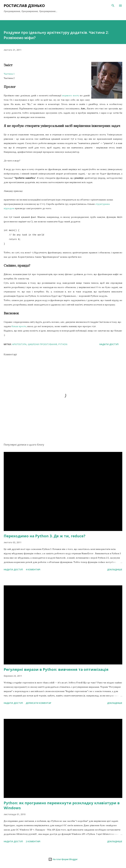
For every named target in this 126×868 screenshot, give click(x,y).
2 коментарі (33, 841)
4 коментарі (33, 569)
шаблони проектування (42, 344)
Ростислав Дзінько (24, 6)
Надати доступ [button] (109, 344)
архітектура (19, 344)
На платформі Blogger (63, 859)
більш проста (19, 326)
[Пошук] (113, 6)
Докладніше (115, 569)
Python (63, 344)
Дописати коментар (38, 703)
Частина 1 (9, 74)
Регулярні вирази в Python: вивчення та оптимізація (56, 669)
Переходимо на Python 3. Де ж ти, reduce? (45, 536)
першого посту (71, 95)
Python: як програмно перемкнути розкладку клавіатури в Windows (62, 805)
